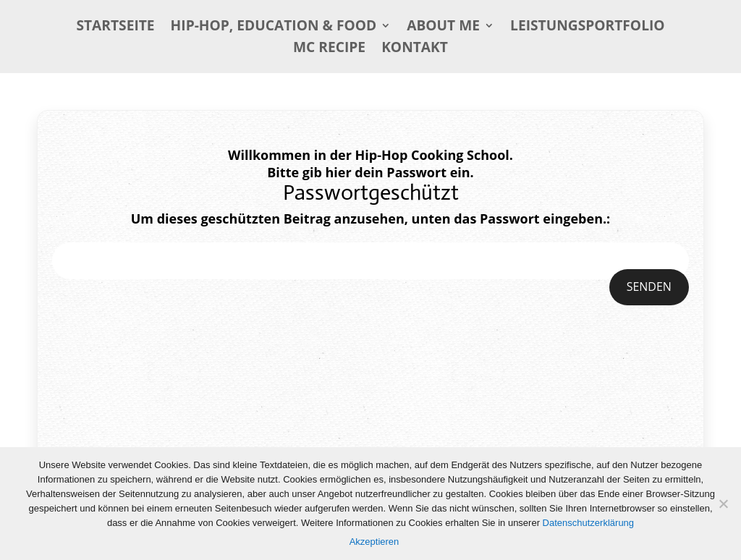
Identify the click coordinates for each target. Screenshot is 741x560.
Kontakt (415, 49)
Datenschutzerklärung (588, 523)
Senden (649, 287)
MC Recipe (329, 49)
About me (443, 27)
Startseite (115, 27)
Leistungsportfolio (588, 27)
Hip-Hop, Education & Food (274, 27)
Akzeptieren (374, 542)
